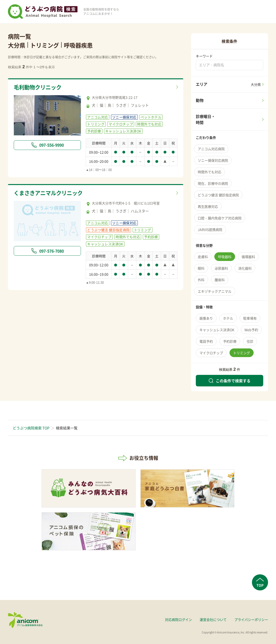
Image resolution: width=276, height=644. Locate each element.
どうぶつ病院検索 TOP (31, 428)
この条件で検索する (230, 381)
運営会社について (213, 619)
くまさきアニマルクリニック (50, 193)
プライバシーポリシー (251, 619)
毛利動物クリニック (39, 87)
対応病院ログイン (178, 619)
